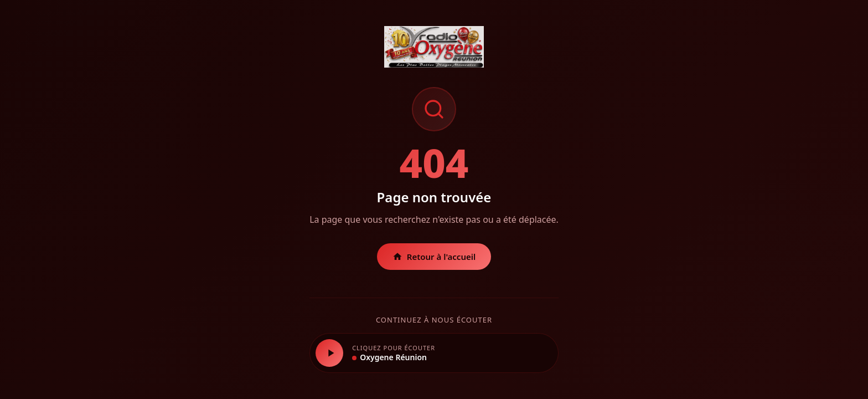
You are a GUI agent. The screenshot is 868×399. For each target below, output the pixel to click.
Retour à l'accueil (434, 257)
